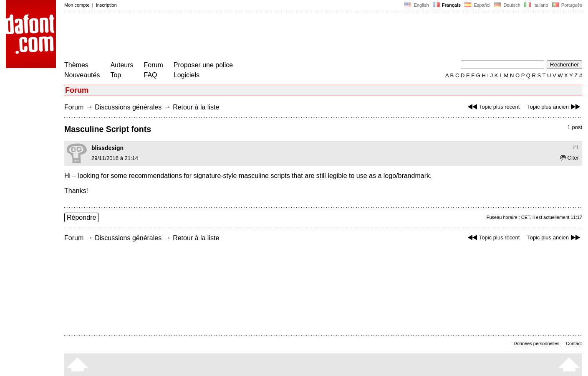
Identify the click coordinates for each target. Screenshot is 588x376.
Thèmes (76, 65)
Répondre (81, 217)
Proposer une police (203, 65)
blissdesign (107, 148)
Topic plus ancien (555, 107)
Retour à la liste (196, 107)
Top (116, 75)
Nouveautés (82, 75)
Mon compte (77, 5)
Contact (574, 343)
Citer (569, 158)
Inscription (106, 5)
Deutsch (507, 5)
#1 (576, 147)
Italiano (536, 5)
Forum (154, 65)
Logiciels (187, 75)
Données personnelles (536, 343)
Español (477, 5)
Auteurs (122, 65)
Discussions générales (128, 107)
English (416, 5)
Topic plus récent (493, 107)
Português (567, 5)
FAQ (151, 75)
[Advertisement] (216, 37)
